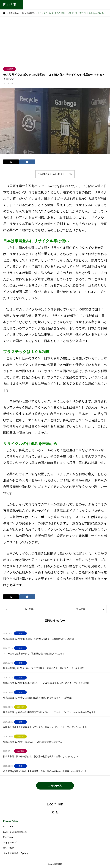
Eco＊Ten (8, 826)
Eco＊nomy (9, 837)
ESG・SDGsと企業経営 (15, 832)
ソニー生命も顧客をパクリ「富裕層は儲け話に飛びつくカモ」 (35, 654)
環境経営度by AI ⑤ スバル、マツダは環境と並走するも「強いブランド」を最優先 (44, 668)
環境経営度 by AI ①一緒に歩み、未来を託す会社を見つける (33, 742)
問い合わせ (9, 848)
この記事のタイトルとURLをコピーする (55, 174)
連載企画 (20, 707)
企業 (20, 634)
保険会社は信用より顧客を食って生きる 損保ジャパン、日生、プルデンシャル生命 (45, 727)
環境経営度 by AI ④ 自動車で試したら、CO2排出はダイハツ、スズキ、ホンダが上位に (46, 683)
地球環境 (9, 69)
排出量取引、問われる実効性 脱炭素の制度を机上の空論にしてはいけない (41, 756)
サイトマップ (10, 842)
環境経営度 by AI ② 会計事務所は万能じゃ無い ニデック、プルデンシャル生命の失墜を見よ (49, 712)
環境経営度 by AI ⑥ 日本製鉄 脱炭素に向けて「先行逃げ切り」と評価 (38, 639)
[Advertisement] (55, 40)
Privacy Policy (11, 821)
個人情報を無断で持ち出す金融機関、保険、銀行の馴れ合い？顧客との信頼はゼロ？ (45, 771)
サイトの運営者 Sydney (16, 853)
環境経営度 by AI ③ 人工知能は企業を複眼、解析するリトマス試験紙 (37, 698)
